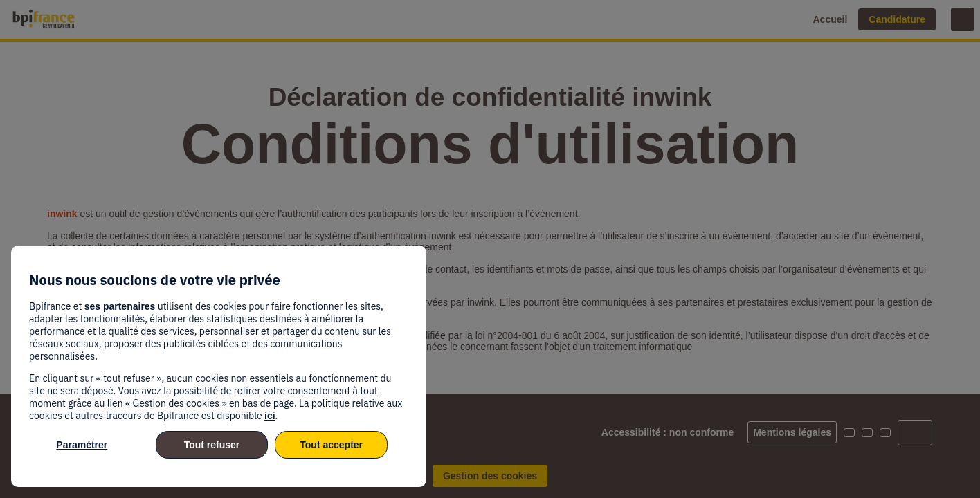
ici (270, 416)
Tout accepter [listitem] (331, 445)
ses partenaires (120, 306)
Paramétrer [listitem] (82, 445)
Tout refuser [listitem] (212, 445)
